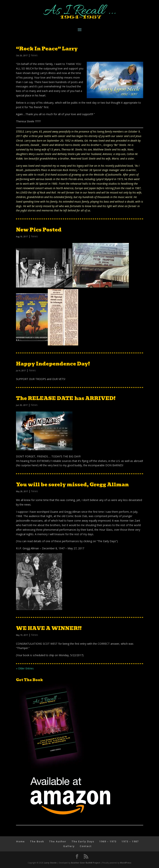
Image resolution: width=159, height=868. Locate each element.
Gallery (69, 846)
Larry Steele (50, 863)
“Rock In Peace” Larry (47, 49)
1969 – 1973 (108, 841)
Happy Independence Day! (53, 364)
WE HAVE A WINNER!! (49, 628)
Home (21, 841)
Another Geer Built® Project (86, 863)
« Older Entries (25, 668)
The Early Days (83, 841)
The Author (58, 841)
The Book (37, 841)
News (34, 55)
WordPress (126, 863)
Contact (86, 846)
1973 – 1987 (130, 841)
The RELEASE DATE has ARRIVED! (66, 398)
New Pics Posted (39, 230)
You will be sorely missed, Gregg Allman (72, 485)
